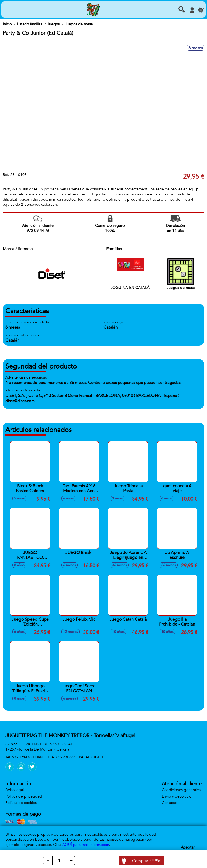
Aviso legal (15, 790)
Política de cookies (21, 803)
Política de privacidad (24, 796)
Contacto (170, 803)
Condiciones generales (181, 790)
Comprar (147, 861)
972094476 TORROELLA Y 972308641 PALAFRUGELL (58, 757)
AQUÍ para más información (86, 845)
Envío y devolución (178, 796)
